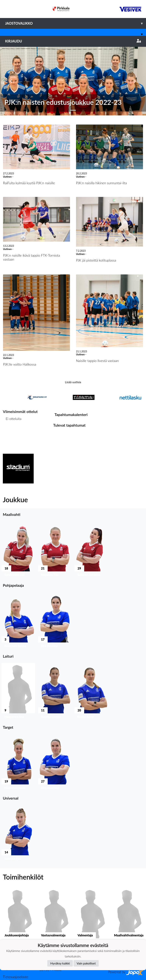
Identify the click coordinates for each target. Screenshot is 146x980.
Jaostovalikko (76, 23)
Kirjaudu (73, 41)
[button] (11, 81)
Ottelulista (12, 433)
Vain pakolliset (86, 963)
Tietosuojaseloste (16, 977)
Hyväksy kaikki (60, 963)
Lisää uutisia (73, 382)
